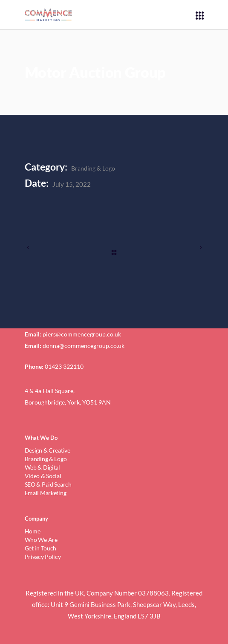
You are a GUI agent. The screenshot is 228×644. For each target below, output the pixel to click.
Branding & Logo (93, 168)
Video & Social (43, 476)
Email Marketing (46, 493)
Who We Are (41, 540)
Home (33, 531)
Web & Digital (42, 467)
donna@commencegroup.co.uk (84, 346)
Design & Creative (48, 450)
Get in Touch (41, 548)
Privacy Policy (43, 557)
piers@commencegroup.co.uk (82, 334)
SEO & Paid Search (48, 484)
